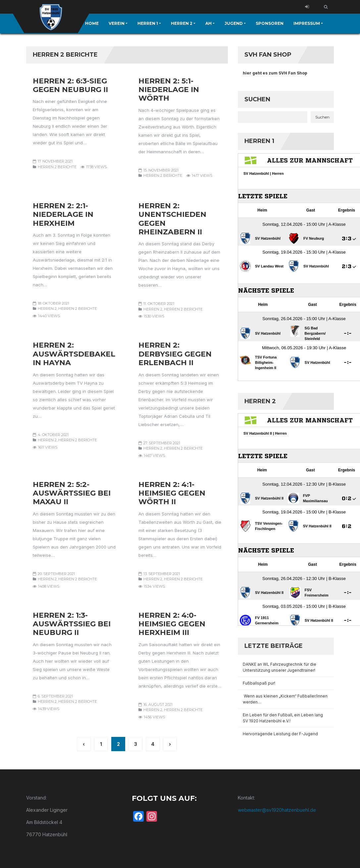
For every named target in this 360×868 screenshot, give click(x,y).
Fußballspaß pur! (259, 683)
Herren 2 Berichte (57, 167)
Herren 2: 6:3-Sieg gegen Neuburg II (70, 85)
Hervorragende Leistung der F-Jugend (280, 734)
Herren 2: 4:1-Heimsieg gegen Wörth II (172, 493)
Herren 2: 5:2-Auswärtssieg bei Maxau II (72, 493)
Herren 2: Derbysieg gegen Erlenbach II (175, 354)
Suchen (257, 99)
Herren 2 (47, 309)
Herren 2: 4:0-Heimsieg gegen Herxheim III (172, 624)
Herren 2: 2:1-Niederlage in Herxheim (63, 215)
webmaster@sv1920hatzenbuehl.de (277, 810)
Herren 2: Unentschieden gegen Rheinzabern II (172, 219)
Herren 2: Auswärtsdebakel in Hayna (74, 354)
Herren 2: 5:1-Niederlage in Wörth (169, 90)
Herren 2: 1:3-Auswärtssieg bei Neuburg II (72, 624)
